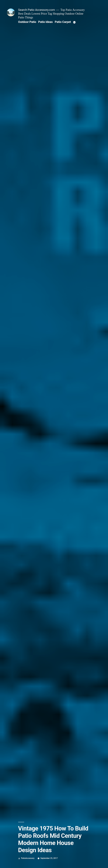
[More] (74, 22)
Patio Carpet (63, 22)
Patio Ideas (45, 22)
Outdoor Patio (27, 22)
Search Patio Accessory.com (37, 10)
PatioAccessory (28, 858)
